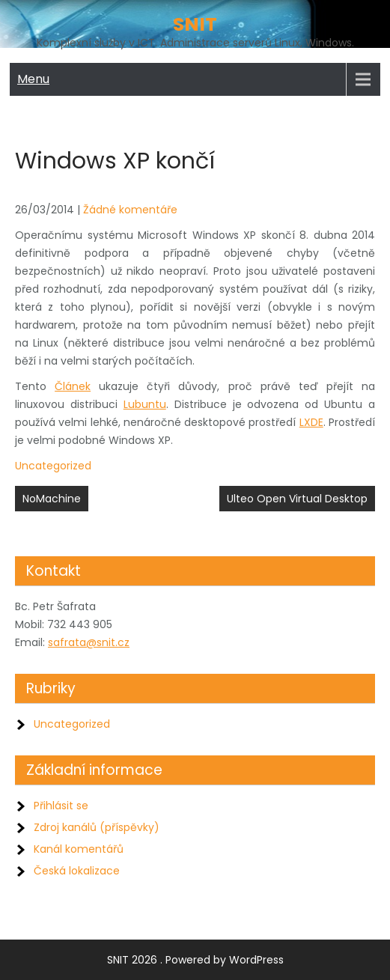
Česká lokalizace (77, 871)
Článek (73, 386)
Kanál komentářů (79, 849)
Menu (33, 79)
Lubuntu (145, 404)
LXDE (311, 422)
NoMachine (52, 499)
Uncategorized (53, 466)
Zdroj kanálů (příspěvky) (97, 827)
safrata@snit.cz (89, 642)
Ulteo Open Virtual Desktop (297, 499)
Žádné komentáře (130, 210)
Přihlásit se (61, 806)
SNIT (195, 24)
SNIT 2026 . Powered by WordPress (195, 960)
